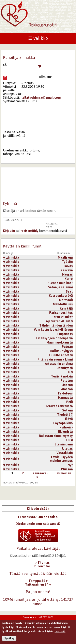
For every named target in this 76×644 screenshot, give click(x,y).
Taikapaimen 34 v (38, 584)
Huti (70, 372)
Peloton (67, 381)
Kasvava (67, 270)
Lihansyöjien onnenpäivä (55, 338)
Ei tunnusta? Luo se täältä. (38, 517)
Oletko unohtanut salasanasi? (38, 524)
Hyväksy (9, 641)
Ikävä (69, 419)
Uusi (70, 440)
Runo (49, 227)
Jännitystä (65, 368)
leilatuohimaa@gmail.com (41, 97)
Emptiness (65, 334)
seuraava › (41, 473)
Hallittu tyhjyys (61, 351)
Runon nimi (64, 253)
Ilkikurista (65, 431)
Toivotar (42, 566)
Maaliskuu (65, 257)
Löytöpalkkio (63, 423)
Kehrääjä (66, 308)
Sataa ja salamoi (60, 287)
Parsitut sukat (62, 317)
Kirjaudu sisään (38, 509)
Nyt (70, 465)
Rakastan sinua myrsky (56, 436)
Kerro (69, 279)
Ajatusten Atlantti (59, 321)
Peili (70, 402)
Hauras (67, 274)
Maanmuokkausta (60, 342)
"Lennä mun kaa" (60, 283)
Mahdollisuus (63, 304)
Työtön (67, 262)
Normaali (66, 300)
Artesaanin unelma (59, 364)
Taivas (68, 266)
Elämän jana (64, 444)
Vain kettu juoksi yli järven (53, 330)
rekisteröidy (29, 231)
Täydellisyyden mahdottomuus (61, 459)
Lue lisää (60, 634)
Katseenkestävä (61, 296)
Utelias (67, 448)
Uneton (67, 385)
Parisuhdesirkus (61, 313)
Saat (69, 291)
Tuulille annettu (61, 355)
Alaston (67, 389)
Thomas (42, 563)
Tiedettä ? (65, 415)
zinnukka (11, 257)
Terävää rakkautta (59, 406)
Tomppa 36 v (38, 581)
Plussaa (67, 469)
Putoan (67, 347)
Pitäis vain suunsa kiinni (55, 359)
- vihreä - (66, 427)
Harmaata (65, 398)
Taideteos (65, 393)
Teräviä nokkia (62, 376)
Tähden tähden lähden (56, 325)
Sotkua (67, 410)
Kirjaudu (9, 231)
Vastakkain (65, 453)
